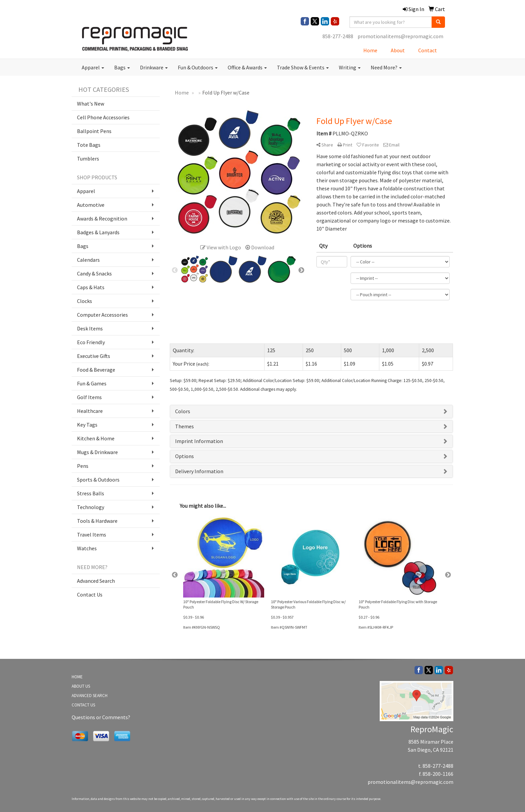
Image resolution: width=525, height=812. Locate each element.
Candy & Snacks (94, 273)
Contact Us (90, 595)
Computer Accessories (102, 315)
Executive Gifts (94, 356)
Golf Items (89, 397)
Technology (91, 507)
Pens (83, 466)
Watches (87, 548)
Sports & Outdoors (98, 480)
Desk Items (90, 328)
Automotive (91, 205)
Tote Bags (89, 145)
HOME (77, 677)
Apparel (93, 67)
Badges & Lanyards (98, 232)
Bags (122, 67)
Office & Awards (247, 67)
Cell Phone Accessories (103, 117)
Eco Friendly (91, 342)
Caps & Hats (91, 287)
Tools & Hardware (97, 521)
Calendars (88, 260)
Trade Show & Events (303, 67)
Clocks (85, 301)
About (398, 50)
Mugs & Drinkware (97, 452)
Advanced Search (96, 581)
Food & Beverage (96, 370)
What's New (91, 104)
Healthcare (90, 411)
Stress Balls (91, 493)
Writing (350, 67)
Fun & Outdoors (198, 67)
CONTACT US (83, 705)
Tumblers (88, 159)
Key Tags (87, 425)
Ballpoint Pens (94, 131)
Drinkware (154, 67)
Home (370, 50)
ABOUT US (81, 686)
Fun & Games (92, 383)
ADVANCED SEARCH (90, 696)
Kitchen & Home (96, 438)
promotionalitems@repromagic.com (400, 36)
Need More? (386, 67)
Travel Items (92, 535)
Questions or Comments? (101, 717)
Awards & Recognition (102, 218)
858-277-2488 (338, 36)
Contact (428, 50)
